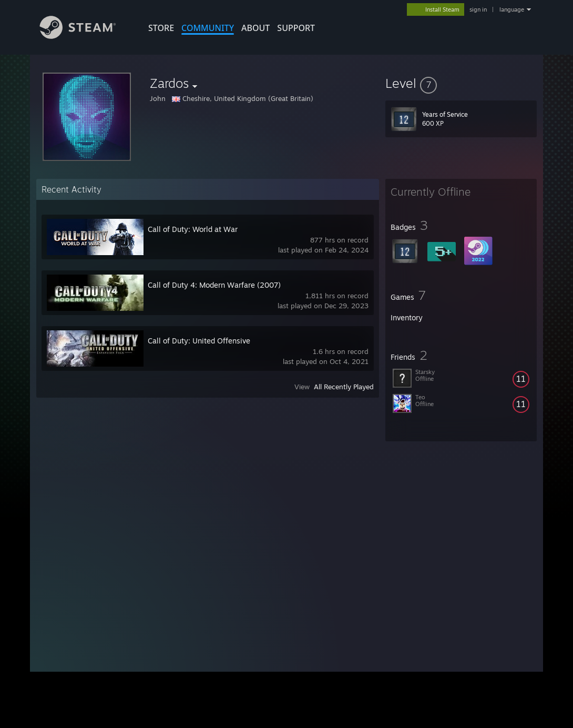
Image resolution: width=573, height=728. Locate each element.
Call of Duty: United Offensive (199, 341)
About (255, 28)
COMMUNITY (208, 28)
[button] (461, 83)
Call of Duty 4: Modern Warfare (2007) (214, 285)
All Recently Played (344, 387)
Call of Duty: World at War (193, 229)
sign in (478, 9)
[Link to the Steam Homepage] (86, 36)
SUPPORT (296, 28)
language (512, 9)
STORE (161, 28)
